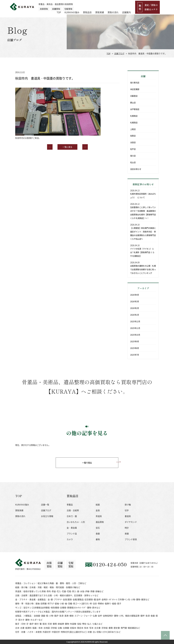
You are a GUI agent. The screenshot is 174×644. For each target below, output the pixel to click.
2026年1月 (135, 315)
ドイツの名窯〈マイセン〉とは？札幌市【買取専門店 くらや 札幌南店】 (142, 252)
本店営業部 (135, 89)
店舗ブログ (119, 53)
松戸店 (133, 149)
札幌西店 (134, 122)
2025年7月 (135, 355)
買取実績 (114, 7)
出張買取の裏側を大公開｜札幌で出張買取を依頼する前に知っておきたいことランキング (143, 269)
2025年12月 (135, 321)
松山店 (133, 162)
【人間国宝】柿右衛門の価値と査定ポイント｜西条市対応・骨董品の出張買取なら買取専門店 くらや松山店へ (143, 233)
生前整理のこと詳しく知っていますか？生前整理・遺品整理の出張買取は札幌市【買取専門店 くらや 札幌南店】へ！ (143, 213)
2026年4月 (135, 295)
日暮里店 (134, 96)
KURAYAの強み (86, 7)
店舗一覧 (45, 505)
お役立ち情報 (47, 516)
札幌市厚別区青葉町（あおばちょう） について (143, 196)
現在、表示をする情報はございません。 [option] (33, 445)
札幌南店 (134, 116)
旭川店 (133, 156)
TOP (73, 7)
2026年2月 (135, 308)
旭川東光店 (135, 83)
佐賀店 (133, 136)
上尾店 (133, 129)
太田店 (133, 142)
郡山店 (133, 103)
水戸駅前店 (135, 109)
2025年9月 (135, 341)
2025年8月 (135, 348)
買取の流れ (127, 7)
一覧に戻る (67, 132)
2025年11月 (135, 328)
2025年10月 (135, 335)
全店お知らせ (136, 169)
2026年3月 (135, 301)
